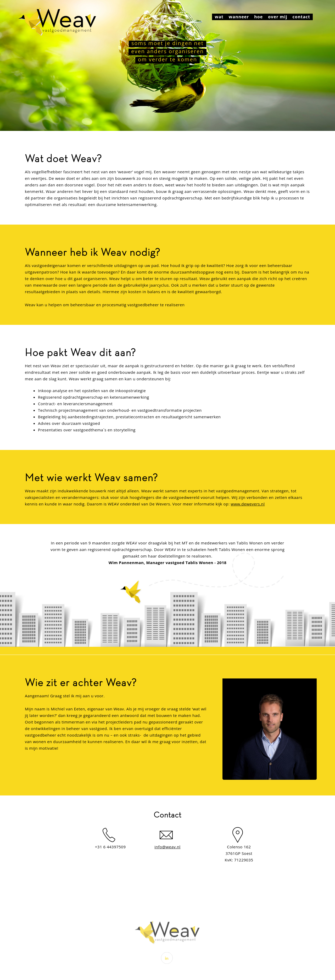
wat (219, 17)
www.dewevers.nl (248, 504)
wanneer (239, 17)
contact (301, 17)
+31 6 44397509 (110, 847)
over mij (278, 17)
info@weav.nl (167, 847)
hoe (258, 17)
